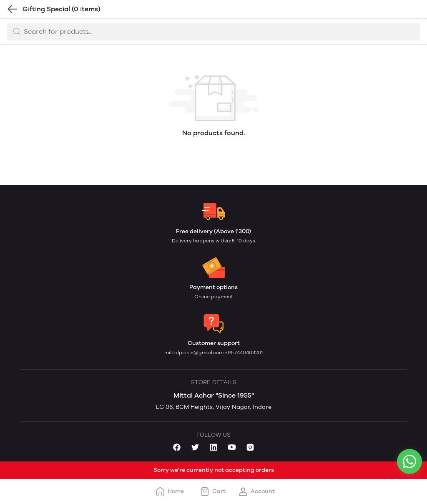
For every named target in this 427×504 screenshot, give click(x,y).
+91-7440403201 (244, 353)
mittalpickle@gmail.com (195, 353)
